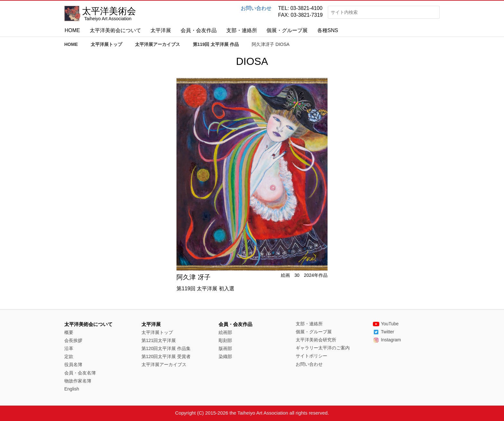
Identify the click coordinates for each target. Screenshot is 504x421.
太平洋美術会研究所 (316, 340)
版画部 (225, 348)
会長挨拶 (73, 340)
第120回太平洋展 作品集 (166, 348)
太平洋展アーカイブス (157, 44)
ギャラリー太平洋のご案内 (323, 348)
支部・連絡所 (242, 30)
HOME (72, 30)
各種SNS (328, 30)
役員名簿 (73, 364)
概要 (69, 332)
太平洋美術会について (115, 30)
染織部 (225, 356)
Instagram (387, 340)
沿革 (69, 348)
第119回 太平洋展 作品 (216, 44)
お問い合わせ (256, 8)
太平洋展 (161, 30)
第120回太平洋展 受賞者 (166, 356)
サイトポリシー (311, 356)
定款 (69, 356)
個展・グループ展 (287, 30)
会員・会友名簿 (80, 373)
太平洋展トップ (106, 44)
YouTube (386, 324)
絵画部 (225, 332)
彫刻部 (225, 340)
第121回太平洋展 (159, 340)
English (72, 389)
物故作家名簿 (78, 381)
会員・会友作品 (199, 30)
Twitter (383, 332)
